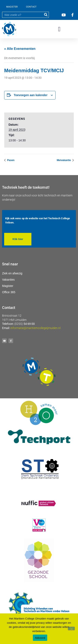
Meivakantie (64, 160)
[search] (22, 15)
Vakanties (8, 280)
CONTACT (31, 7)
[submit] (46, 15)
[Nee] (71, 629)
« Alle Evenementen (20, 49)
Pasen (11, 160)
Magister (8, 286)
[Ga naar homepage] (9, 29)
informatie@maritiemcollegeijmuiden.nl (35, 328)
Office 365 (9, 292)
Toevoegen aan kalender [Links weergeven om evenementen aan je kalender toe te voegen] (31, 95)
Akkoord (40, 638)
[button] (59, 29)
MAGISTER (12, 7)
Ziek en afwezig (12, 273)
